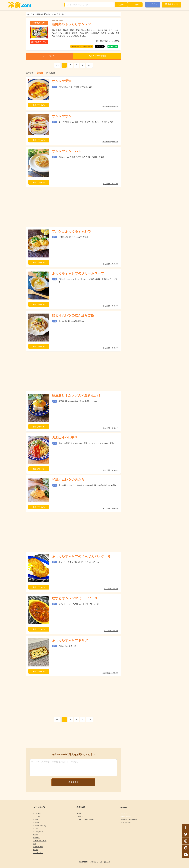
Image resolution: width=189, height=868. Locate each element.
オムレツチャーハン (67, 151)
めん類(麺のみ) (39, 832)
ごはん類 (36, 816)
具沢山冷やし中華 (65, 437)
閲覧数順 (51, 73)
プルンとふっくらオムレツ (72, 231)
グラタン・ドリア (40, 841)
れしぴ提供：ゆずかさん (110, 673)
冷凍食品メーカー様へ (129, 819)
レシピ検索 (135, 5)
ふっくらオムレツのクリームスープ (78, 273)
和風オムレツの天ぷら (68, 480)
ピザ (35, 844)
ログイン (153, 4)
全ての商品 (37, 813)
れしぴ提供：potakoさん (110, 107)
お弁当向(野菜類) (39, 826)
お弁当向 (38, 14)
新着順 (40, 73)
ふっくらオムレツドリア (70, 640)
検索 (121, 5)
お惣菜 (35, 819)
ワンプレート (38, 853)
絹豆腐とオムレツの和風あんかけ (76, 395)
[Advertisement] (73, 207)
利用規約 (80, 816)
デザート (36, 838)
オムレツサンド (63, 116)
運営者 (79, 813)
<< (57, 65)
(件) (39, 23)
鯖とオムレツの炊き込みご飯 (73, 315)
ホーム (30, 14)
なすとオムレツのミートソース (75, 598)
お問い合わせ (125, 823)
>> (89, 65)
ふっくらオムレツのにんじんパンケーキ (81, 556)
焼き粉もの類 (38, 847)
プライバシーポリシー (85, 819)
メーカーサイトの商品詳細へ (82, 46)
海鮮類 (35, 850)
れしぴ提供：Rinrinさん (111, 184)
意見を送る (73, 782)
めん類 (35, 829)
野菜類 (35, 835)
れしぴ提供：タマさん (111, 589)
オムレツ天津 (62, 81)
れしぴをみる (39, 105)
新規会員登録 (171, 4)
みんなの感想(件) (97, 56)
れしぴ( (49, 56)
